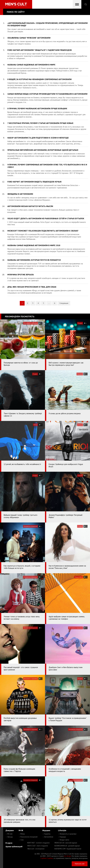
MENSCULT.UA (66, 843)
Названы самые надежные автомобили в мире (31, 65)
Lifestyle (62, 830)
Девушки (10, 830)
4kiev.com (36, 849)
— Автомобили (48, 837)
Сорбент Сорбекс (47, 858)
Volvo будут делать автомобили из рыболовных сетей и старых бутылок (46, 218)
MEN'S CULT (38, 846)
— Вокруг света (64, 840)
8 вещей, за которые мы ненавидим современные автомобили (39, 79)
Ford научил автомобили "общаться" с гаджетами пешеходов (40, 50)
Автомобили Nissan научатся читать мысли (30, 206)
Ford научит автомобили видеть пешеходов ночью (34, 182)
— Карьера (62, 837)
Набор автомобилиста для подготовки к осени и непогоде (38, 138)
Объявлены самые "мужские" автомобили (29, 38)
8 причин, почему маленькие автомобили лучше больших (37, 108)
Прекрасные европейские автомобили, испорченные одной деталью (43, 150)
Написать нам (80, 864)
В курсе (9, 843)
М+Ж (21, 830)
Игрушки (46, 830)
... (49, 303)
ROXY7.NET (38, 843)
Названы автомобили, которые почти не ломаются (34, 260)
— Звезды (9, 837)
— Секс (21, 840)
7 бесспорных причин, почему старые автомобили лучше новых (40, 123)
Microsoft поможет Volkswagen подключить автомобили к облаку (43, 231)
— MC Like (9, 834)
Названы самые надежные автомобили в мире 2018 (34, 245)
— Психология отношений (28, 837)
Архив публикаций (14, 846)
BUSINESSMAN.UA (67, 846)
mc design (68, 856)
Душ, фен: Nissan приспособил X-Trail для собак (32, 287)
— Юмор (22, 834)
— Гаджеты (46, 834)
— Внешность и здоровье (67, 834)
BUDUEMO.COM (68, 849)
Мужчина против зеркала (21, 275)
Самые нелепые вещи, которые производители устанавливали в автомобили (47, 94)
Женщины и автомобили (20, 194)
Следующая (64, 303)
